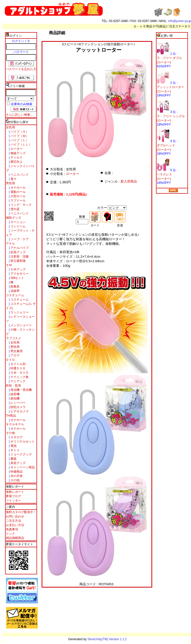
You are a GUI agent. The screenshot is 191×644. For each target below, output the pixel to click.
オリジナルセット (22, 441)
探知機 (15, 398)
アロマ (15, 355)
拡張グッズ (18, 252)
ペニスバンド (19, 175)
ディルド (16, 157)
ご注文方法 (13, 521)
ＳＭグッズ (18, 269)
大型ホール (18, 196)
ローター (16, 149)
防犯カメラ (18, 407)
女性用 (10, 127)
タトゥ (15, 450)
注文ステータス (180, 26)
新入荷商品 (129, 181)
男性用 (10, 183)
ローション (18, 222)
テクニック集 (19, 377)
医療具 (15, 287)
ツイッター (13, 500)
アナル (10, 244)
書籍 (13, 459)
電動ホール (18, 192)
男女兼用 (16, 351)
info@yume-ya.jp (180, 21)
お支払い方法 (15, 525)
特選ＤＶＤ (18, 368)
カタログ (16, 437)
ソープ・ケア (19, 239)
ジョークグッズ (21, 454)
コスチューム (15, 295)
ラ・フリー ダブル (169, 58)
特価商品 (16, 472)
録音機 (15, 394)
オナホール (18, 188)
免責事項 (12, 529)
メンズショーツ (21, 325)
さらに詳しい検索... (19, 115)
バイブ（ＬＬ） (21, 145)
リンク (10, 534)
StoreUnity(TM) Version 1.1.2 (107, 639)
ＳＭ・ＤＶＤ (19, 373)
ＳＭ (9, 265)
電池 (13, 446)
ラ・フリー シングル (171, 116)
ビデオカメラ (19, 411)
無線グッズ (18, 153)
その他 (10, 433)
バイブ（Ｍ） (19, 136)
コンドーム (18, 226)
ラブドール (18, 200)
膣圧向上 (16, 162)
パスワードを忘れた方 (21, 69)
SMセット (17, 278)
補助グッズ (13, 218)
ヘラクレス (164, 174)
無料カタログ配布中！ (21, 512)
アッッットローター (170, 87)
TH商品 (11, 416)
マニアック (18, 381)
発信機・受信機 (21, 390)
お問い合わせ (15, 516)
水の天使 (16, 476)
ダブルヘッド (166, 145)
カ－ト (138, 26)
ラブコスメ (13, 338)
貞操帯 (15, 291)
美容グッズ (18, 463)
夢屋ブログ (13, 496)
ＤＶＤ (10, 360)
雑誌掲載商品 (15, 538)
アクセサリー (19, 274)
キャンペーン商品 (22, 467)
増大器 (15, 209)
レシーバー (18, 403)
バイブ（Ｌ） (19, 140)
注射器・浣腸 (19, 256)
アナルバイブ (19, 248)
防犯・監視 (13, 386)
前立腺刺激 (18, 261)
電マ (13, 179)
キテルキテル (15, 424)
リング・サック (21, 205)
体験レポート (15, 492)
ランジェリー (19, 312)
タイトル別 (18, 364)
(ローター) (164, 62)
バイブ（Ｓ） (19, 132)
